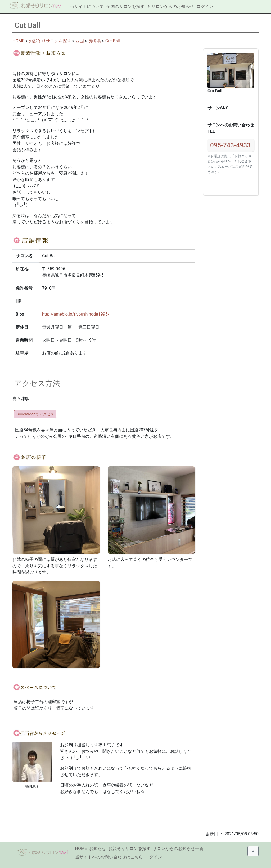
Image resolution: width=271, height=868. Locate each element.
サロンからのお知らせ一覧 (178, 849)
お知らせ (98, 849)
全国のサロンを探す (125, 6)
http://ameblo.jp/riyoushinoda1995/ (76, 314)
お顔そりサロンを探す (50, 41)
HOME (18, 41)
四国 (80, 41)
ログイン (205, 6)
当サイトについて (87, 6)
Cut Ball (113, 41)
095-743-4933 (230, 145)
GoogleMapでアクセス (35, 414)
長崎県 (94, 41)
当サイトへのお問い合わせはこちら (109, 857)
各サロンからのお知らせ (170, 6)
